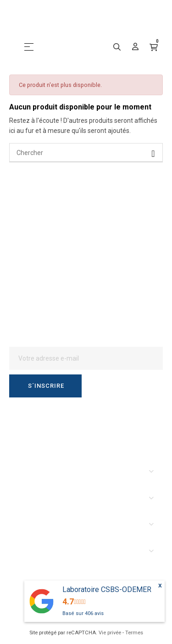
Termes (134, 633)
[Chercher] (86, 153)
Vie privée (110, 633)
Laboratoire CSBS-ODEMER (107, 589)
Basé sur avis (83, 613)
